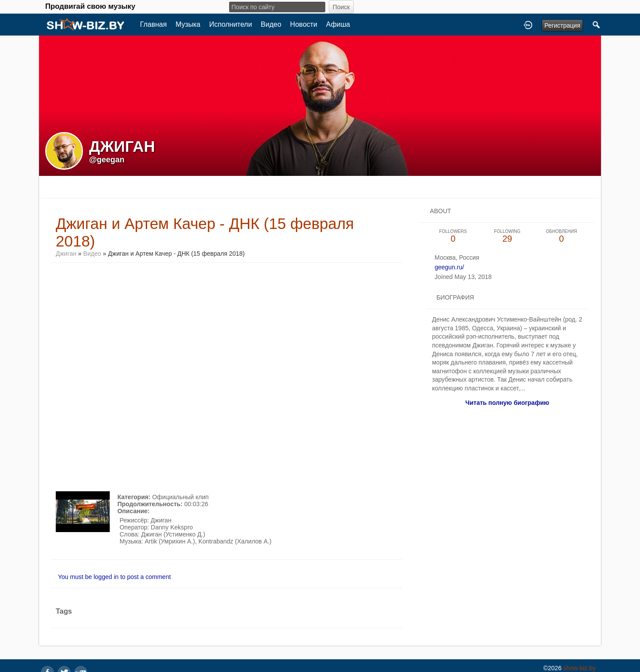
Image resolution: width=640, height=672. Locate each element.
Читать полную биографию (507, 403)
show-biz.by (579, 668)
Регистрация (562, 25)
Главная (153, 24)
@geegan (107, 160)
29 (507, 236)
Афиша (338, 24)
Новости (304, 24)
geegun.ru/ (449, 267)
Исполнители (231, 24)
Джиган (66, 254)
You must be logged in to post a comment (114, 577)
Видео (271, 24)
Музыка (188, 24)
